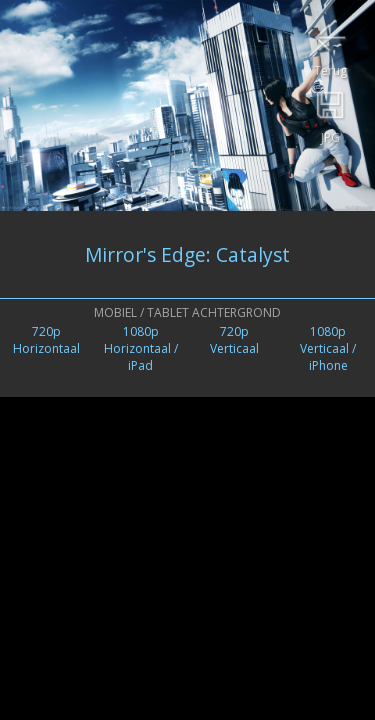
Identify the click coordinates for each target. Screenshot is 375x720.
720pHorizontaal (46, 340)
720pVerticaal (234, 340)
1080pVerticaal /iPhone (328, 348)
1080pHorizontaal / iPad (141, 348)
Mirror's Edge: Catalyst (187, 254)
